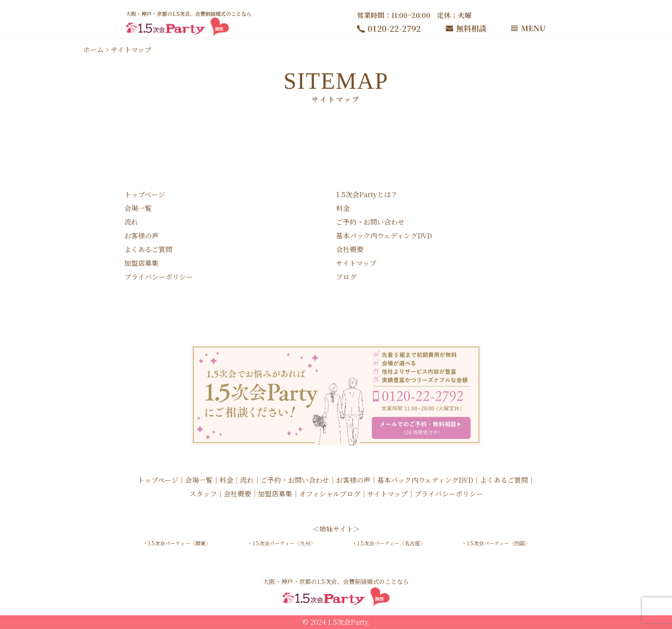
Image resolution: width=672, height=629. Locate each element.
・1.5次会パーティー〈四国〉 (496, 543)
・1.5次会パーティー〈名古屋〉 (388, 543)
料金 (343, 208)
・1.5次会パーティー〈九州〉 (281, 543)
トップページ (145, 194)
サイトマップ (356, 263)
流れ (131, 222)
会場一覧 (138, 208)
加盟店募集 (141, 263)
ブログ (346, 277)
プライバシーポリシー (159, 277)
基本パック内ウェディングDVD (384, 236)
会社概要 (350, 249)
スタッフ (203, 494)
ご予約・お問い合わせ (370, 222)
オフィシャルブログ (330, 494)
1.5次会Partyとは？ (367, 194)
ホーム (93, 50)
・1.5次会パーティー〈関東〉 (177, 543)
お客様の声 (141, 236)
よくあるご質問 (148, 249)
